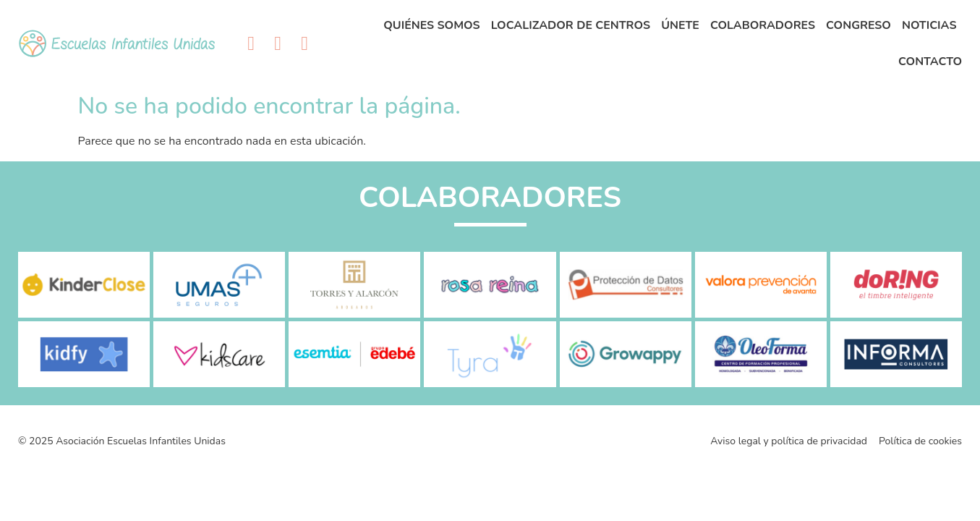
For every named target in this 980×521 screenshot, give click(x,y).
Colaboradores (763, 25)
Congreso (858, 25)
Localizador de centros (571, 25)
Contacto (930, 62)
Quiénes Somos (431, 25)
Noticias (929, 25)
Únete (680, 25)
